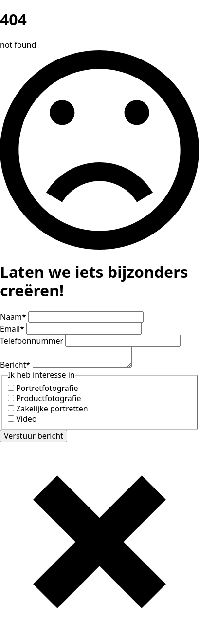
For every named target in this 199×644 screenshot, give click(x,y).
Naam (14, 317)
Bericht (16, 365)
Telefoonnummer (33, 341)
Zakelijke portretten (52, 409)
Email (13, 329)
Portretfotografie (47, 388)
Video (26, 419)
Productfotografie (48, 398)
